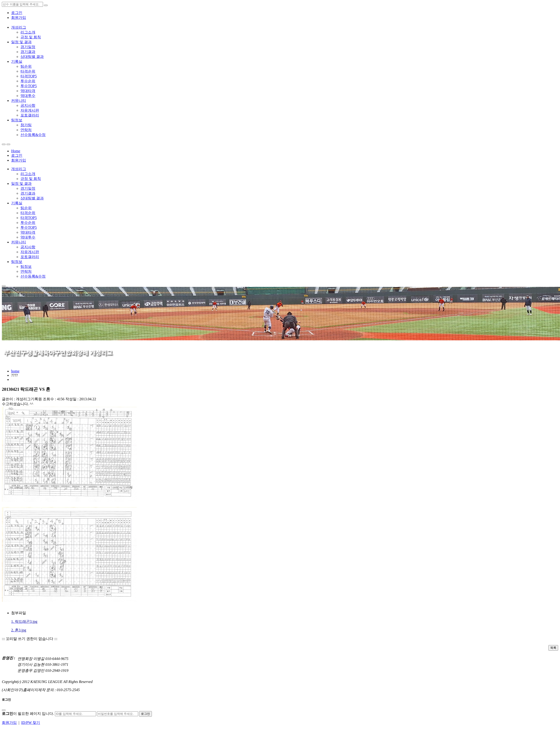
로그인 (17, 13)
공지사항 (28, 105)
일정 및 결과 (21, 42)
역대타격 (28, 91)
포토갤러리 (30, 115)
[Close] (4, 710)
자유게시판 (30, 110)
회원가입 (19, 18)
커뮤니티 (19, 101)
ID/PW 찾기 (31, 723)
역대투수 (28, 96)
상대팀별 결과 (32, 57)
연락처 (26, 130)
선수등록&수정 (33, 135)
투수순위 (28, 81)
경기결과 (28, 52)
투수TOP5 (29, 86)
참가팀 (26, 125)
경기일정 (28, 47)
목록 (553, 648)
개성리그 (19, 27)
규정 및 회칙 (31, 37)
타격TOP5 (29, 76)
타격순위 (28, 71)
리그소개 (28, 32)
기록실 (17, 61)
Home (16, 151)
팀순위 (26, 66)
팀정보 (17, 120)
